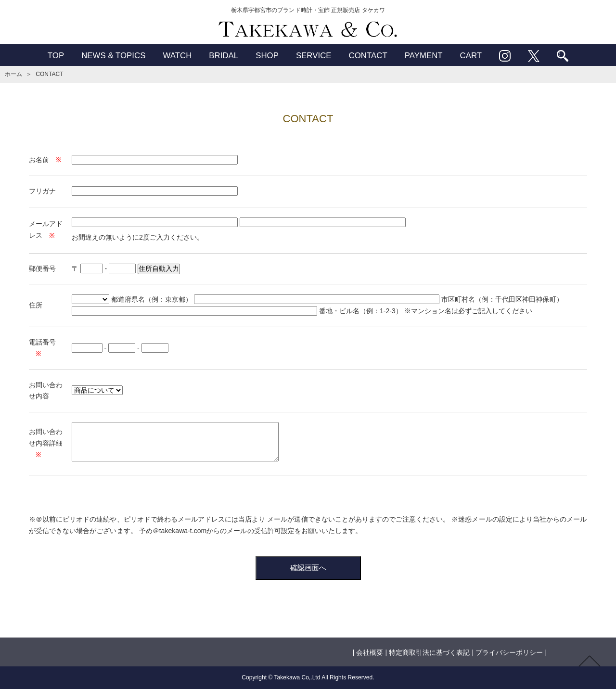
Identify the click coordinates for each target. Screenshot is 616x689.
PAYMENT (424, 56)
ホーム (13, 74)
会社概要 (370, 652)
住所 (36, 305)
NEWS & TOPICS (113, 56)
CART (471, 56)
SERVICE (314, 56)
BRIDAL (224, 56)
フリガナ (42, 191)
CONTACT (368, 56)
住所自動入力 (159, 268)
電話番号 (42, 342)
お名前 (39, 160)
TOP (56, 56)
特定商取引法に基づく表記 (429, 652)
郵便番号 (42, 268)
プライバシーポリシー (509, 652)
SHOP (267, 56)
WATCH (177, 56)
